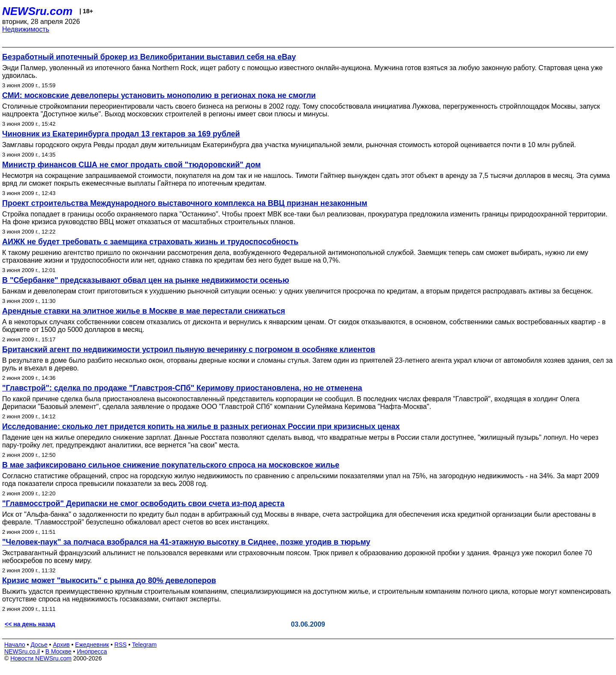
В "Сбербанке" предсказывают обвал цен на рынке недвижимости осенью (146, 280)
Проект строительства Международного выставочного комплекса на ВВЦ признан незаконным (185, 203)
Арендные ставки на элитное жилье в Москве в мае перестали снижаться (144, 311)
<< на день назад (30, 624)
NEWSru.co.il (22, 651)
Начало (15, 645)
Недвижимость (26, 29)
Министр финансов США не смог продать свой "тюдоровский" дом (132, 165)
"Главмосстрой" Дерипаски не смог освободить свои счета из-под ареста (143, 503)
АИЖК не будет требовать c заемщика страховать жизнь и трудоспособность (150, 242)
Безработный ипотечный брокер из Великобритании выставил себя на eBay (149, 57)
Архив (61, 645)
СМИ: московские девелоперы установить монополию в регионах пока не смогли (159, 95)
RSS (120, 645)
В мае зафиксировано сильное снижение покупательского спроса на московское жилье (171, 465)
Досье (39, 645)
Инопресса (92, 651)
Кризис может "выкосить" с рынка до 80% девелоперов (109, 580)
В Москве (58, 651)
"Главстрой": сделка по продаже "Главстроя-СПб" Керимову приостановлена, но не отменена (182, 388)
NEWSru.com (37, 11)
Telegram (145, 645)
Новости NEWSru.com (41, 658)
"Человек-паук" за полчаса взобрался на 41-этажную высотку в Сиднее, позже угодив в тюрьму (186, 542)
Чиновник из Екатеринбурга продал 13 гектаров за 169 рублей (121, 134)
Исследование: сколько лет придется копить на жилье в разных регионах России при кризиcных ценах (201, 426)
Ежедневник (92, 645)
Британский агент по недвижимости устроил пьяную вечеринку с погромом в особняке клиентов (189, 349)
